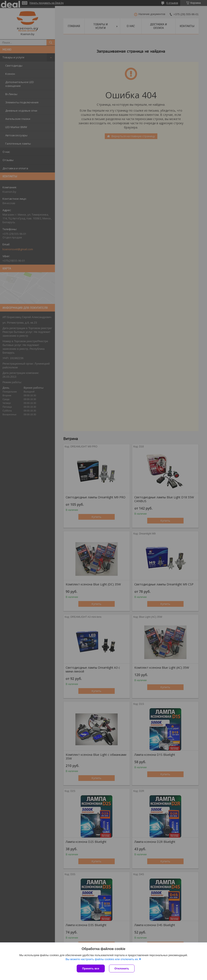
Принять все (91, 968)
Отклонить (122, 968)
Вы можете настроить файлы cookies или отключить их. (102, 959)
